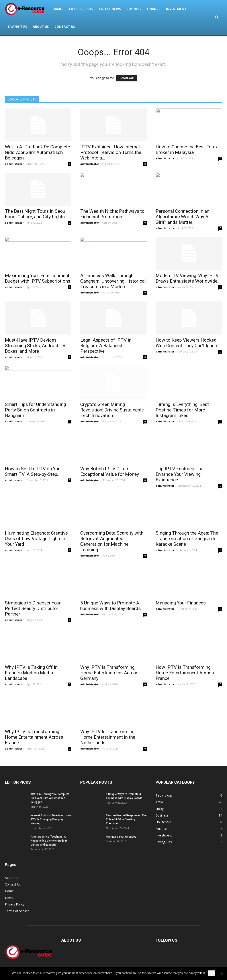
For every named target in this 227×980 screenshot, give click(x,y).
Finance (154, 9)
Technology (164, 795)
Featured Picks (80, 9)
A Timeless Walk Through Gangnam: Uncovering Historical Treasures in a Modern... (113, 281)
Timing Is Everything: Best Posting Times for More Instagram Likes (182, 410)
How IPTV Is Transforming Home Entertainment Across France (185, 673)
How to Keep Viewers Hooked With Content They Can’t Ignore (187, 343)
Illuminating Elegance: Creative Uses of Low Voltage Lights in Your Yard (36, 539)
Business (134, 9)
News (9, 898)
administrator (14, 164)
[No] (221, 974)
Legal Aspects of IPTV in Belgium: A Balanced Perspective (106, 346)
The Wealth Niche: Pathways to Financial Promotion (112, 214)
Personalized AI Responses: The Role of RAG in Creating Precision (126, 819)
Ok (211, 973)
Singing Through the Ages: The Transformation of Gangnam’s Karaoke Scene (187, 539)
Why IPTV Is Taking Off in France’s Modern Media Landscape (31, 673)
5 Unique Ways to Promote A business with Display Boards (111, 606)
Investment (176, 9)
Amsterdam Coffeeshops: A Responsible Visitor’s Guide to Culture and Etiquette (49, 841)
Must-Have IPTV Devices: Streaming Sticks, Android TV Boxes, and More (35, 346)
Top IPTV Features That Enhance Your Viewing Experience (180, 474)
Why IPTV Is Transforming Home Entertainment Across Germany (109, 673)
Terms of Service (17, 911)
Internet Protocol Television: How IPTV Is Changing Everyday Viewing (51, 819)
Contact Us (65, 27)
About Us (41, 27)
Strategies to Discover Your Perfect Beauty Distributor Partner (33, 608)
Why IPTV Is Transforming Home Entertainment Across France (34, 737)
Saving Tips (17, 27)
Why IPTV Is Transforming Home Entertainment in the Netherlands (108, 737)
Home (57, 9)
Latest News (110, 9)
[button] (217, 18)
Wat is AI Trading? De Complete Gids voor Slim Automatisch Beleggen (37, 152)
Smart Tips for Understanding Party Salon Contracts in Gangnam (35, 410)
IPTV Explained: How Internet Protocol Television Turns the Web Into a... (111, 152)
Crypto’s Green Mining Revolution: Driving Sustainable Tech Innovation (112, 410)
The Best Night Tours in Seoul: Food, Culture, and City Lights (36, 214)
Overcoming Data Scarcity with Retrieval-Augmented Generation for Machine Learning (112, 541)
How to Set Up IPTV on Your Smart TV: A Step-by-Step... (33, 471)
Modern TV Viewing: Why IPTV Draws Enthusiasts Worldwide (187, 278)
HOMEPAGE (127, 78)
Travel (160, 802)
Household (163, 822)
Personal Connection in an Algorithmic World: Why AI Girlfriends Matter (183, 217)
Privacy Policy (15, 904)
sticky (160, 809)
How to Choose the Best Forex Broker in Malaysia (187, 150)
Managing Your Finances (181, 603)
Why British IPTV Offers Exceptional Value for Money (110, 471)
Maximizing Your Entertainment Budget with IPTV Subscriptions (38, 278)
